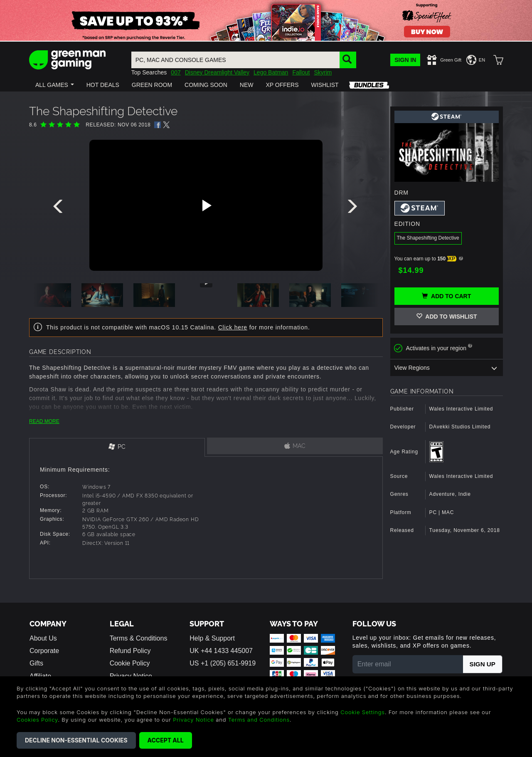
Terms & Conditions (139, 638)
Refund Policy (130, 651)
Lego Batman (271, 72)
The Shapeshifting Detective (428, 238)
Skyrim (323, 72)
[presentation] (59, 208)
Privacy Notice (193, 720)
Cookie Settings (363, 712)
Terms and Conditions (259, 720)
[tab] (117, 447)
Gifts (36, 663)
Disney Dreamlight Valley (217, 72)
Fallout (301, 72)
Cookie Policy (130, 663)
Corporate (44, 651)
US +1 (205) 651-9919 (223, 663)
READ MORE (44, 421)
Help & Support (212, 638)
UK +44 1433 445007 (221, 651)
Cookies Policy (37, 720)
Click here (233, 327)
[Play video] (206, 205)
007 (176, 72)
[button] (55, 85)
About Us (43, 638)
